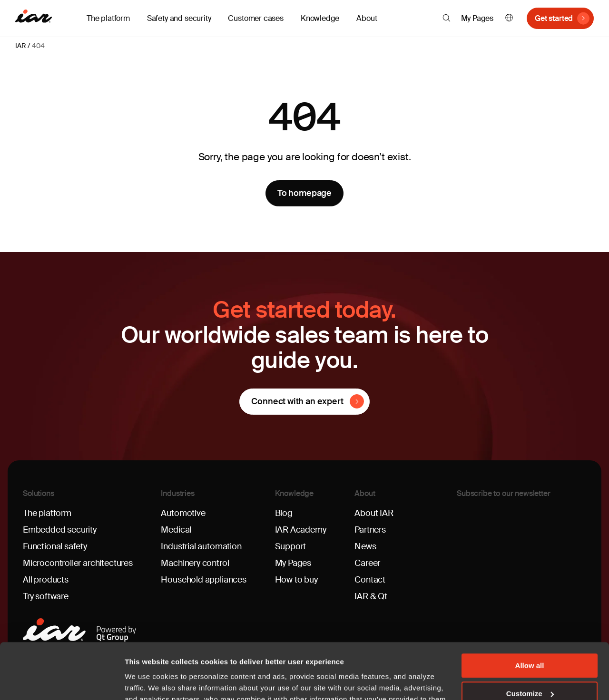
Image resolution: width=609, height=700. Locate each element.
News (365, 546)
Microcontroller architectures (78, 563)
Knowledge (295, 493)
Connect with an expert (297, 401)
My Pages (477, 18)
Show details (147, 681)
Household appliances (203, 580)
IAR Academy (301, 530)
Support (291, 546)
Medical (176, 530)
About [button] (367, 18)
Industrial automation (201, 546)
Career (367, 563)
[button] (447, 18)
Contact (370, 580)
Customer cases (255, 18)
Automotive (183, 513)
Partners (370, 530)
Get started (554, 18)
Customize (530, 638)
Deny (530, 666)
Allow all (530, 610)
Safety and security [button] (179, 18)
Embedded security (60, 530)
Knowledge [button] (320, 18)
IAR (20, 46)
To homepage (304, 193)
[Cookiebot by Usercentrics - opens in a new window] (62, 681)
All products (46, 580)
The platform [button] (108, 18)
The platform (47, 513)
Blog (284, 513)
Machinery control (195, 563)
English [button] (509, 18)
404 (38, 46)
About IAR (374, 513)
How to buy (296, 580)
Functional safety (55, 546)
